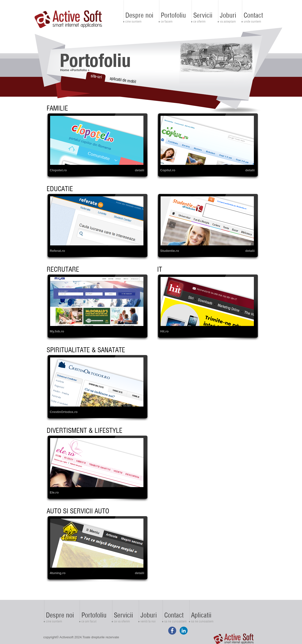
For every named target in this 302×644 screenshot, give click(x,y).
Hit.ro (165, 331)
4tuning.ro (58, 573)
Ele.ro (54, 492)
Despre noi (139, 15)
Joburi (228, 15)
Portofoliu (173, 15)
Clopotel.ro (58, 170)
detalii (140, 170)
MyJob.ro (57, 331)
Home (65, 70)
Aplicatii (201, 615)
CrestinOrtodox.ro (64, 412)
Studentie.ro (170, 251)
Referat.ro (57, 251)
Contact (253, 15)
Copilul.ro (168, 170)
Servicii (203, 15)
